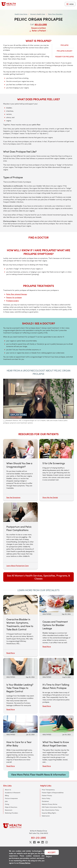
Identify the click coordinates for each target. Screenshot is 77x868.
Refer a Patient (39, 31)
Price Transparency (48, 790)
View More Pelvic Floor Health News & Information (38, 774)
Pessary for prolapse (14, 297)
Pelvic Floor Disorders (55, 14)
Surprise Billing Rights (49, 813)
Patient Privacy (47, 795)
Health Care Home (21, 14)
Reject (49, 856)
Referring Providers (11, 813)
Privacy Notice (25, 863)
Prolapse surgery (13, 301)
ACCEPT (52, 852)
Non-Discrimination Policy (50, 810)
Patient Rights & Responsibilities (53, 793)
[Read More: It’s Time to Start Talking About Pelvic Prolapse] (57, 666)
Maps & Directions (11, 807)
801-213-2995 (41, 24)
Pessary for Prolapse (65, 57)
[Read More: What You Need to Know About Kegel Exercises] (57, 724)
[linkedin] (43, 842)
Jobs (6, 801)
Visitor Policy (46, 798)
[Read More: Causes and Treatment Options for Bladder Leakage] (57, 603)
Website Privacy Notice (50, 804)
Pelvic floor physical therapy (17, 294)
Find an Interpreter (11, 798)
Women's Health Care (38, 14)
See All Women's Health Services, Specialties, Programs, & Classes (38, 577)
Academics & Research (13, 793)
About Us (8, 790)
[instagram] (47, 842)
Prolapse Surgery (65, 51)
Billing (7, 795)
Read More (47, 646)
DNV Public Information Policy (52, 807)
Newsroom (9, 810)
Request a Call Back (39, 28)
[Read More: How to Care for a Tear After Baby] (20, 724)
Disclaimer (45, 801)
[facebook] (34, 842)
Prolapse (65, 45)
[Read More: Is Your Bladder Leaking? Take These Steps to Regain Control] (20, 666)
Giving (7, 804)
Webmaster (46, 816)
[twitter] (30, 842)
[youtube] (38, 842)
